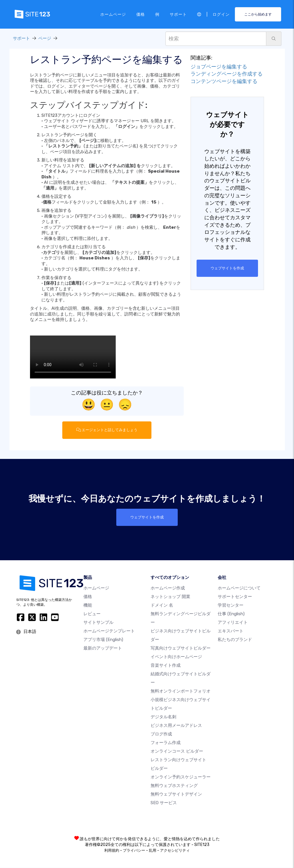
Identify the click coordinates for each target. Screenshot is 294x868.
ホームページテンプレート (109, 631)
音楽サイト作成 (166, 666)
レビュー (92, 614)
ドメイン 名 (162, 605)
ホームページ (113, 14)
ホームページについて (239, 588)
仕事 (231, 614)
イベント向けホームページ (176, 657)
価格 (141, 14)
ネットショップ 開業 (170, 597)
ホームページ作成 (168, 588)
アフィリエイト (233, 623)
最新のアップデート (103, 648)
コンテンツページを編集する (224, 81)
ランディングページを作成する (227, 74)
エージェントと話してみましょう (107, 430)
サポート (178, 14)
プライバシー (134, 851)
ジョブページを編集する (219, 67)
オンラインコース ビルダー (177, 751)
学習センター (231, 605)
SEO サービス (164, 803)
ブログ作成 (161, 734)
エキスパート (231, 631)
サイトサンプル (98, 623)
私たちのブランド (235, 640)
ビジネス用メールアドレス (176, 726)
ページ (45, 38)
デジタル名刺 (163, 717)
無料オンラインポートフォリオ (181, 691)
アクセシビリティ (175, 851)
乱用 (153, 851)
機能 (88, 605)
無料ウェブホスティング (174, 786)
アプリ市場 (103, 640)
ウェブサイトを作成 (227, 268)
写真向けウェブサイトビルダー (181, 648)
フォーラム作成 (166, 743)
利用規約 (112, 851)
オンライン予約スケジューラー (181, 777)
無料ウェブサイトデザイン (176, 794)
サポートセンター (235, 597)
